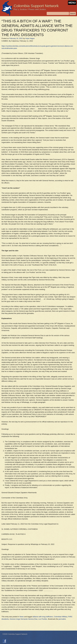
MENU (72, 3)
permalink (62, 619)
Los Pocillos (43, 619)
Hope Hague (30, 38)
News (22, 617)
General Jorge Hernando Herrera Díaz (24, 619)
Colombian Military (61, 617)
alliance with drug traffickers (43, 617)
